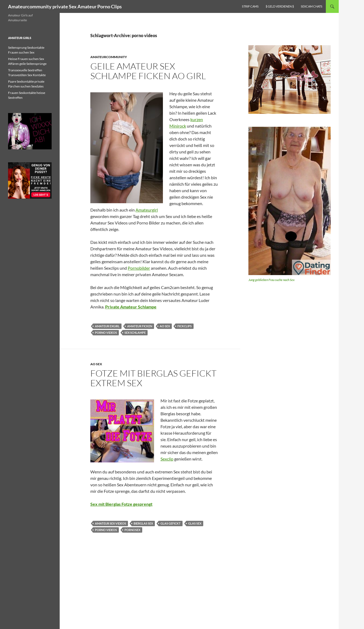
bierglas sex (143, 523)
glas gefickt (171, 523)
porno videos (106, 333)
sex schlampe (135, 333)
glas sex (195, 523)
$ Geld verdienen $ (280, 6)
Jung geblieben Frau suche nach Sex (272, 280)
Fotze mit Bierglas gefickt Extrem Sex (153, 378)
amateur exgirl (107, 326)
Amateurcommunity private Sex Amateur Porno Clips (65, 6)
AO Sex (96, 364)
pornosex (132, 530)
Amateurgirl (147, 210)
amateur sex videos (110, 523)
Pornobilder (139, 268)
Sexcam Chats (312, 6)
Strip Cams (250, 6)
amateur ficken (140, 326)
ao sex (165, 326)
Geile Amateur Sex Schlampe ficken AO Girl (148, 71)
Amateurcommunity (109, 57)
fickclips (185, 326)
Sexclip (167, 459)
